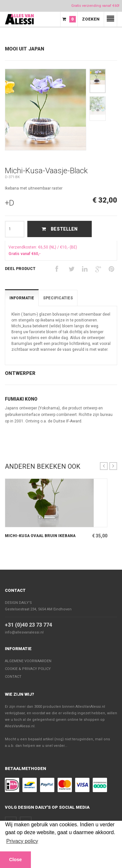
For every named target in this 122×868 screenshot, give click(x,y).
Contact (15, 590)
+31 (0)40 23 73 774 (28, 625)
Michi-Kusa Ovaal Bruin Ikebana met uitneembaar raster (40, 536)
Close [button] (15, 860)
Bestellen (60, 229)
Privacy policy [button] (22, 841)
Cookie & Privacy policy (28, 669)
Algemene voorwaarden (28, 661)
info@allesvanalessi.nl (24, 632)
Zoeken (91, 19)
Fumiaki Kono (21, 399)
